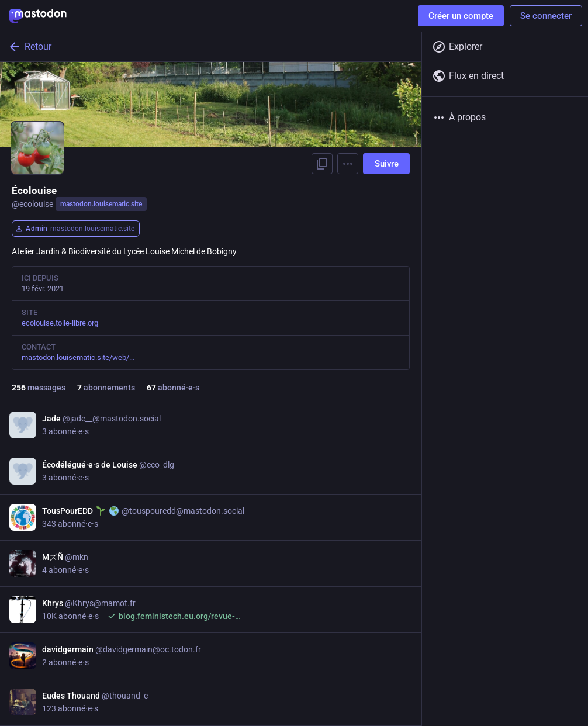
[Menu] (348, 164)
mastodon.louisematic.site (101, 204)
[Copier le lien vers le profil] (322, 164)
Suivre (387, 164)
